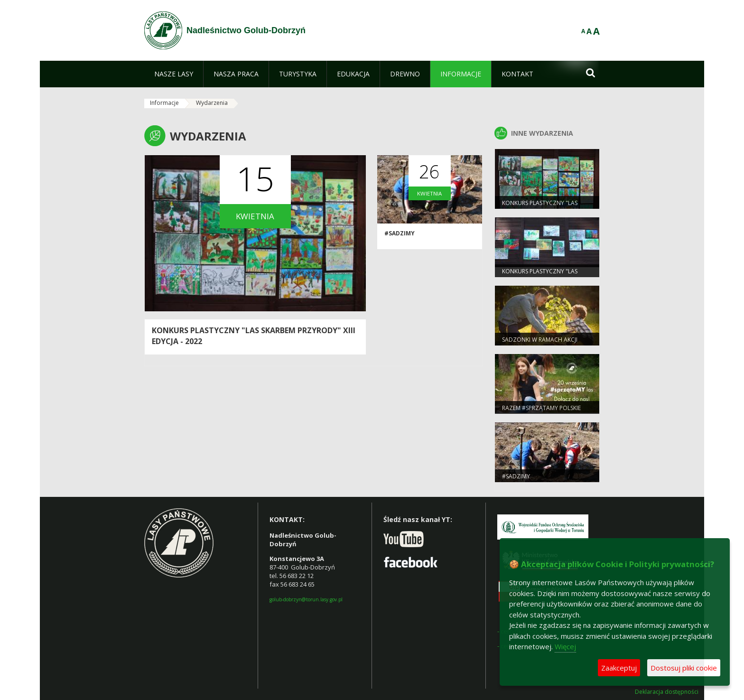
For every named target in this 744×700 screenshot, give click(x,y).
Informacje (164, 103)
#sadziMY (400, 233)
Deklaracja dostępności (667, 692)
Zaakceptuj (619, 668)
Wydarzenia (212, 103)
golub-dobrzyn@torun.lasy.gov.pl (306, 599)
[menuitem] (174, 74)
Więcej (565, 646)
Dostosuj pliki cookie (684, 668)
